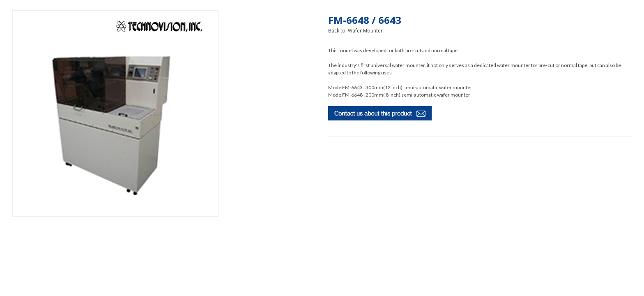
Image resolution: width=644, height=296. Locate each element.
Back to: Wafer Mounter (355, 31)
